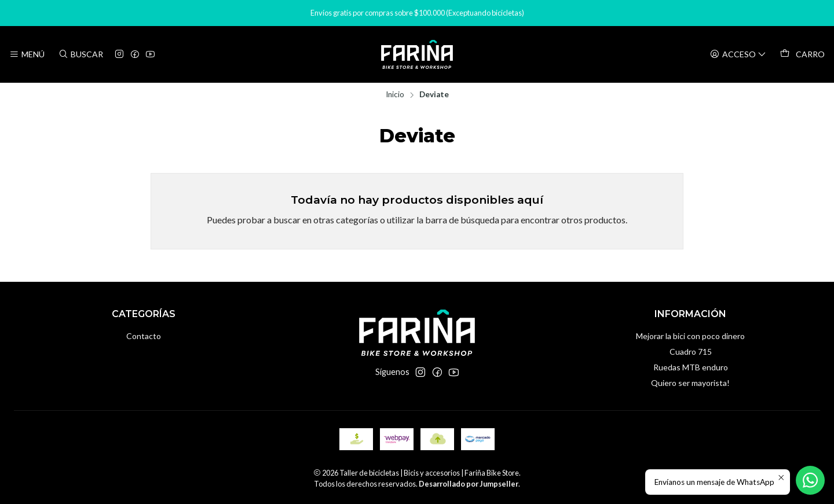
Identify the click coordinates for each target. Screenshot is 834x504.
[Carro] (802, 54)
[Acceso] (738, 55)
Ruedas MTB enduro (691, 367)
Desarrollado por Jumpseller (469, 484)
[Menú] (27, 55)
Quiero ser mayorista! (690, 383)
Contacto (144, 336)
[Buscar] (80, 55)
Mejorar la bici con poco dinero (690, 336)
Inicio (395, 95)
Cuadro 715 (691, 352)
